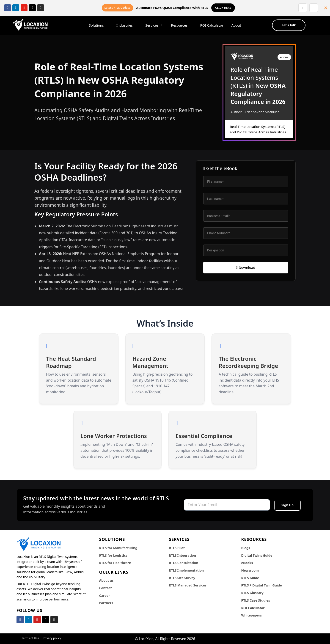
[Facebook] (8, 8)
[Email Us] (313, 8)
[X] (32, 8)
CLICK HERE (223, 8)
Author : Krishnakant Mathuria (255, 112)
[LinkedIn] (16, 8)
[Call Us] (301, 8)
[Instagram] (41, 8)
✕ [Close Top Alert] (326, 8)
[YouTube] (24, 8)
